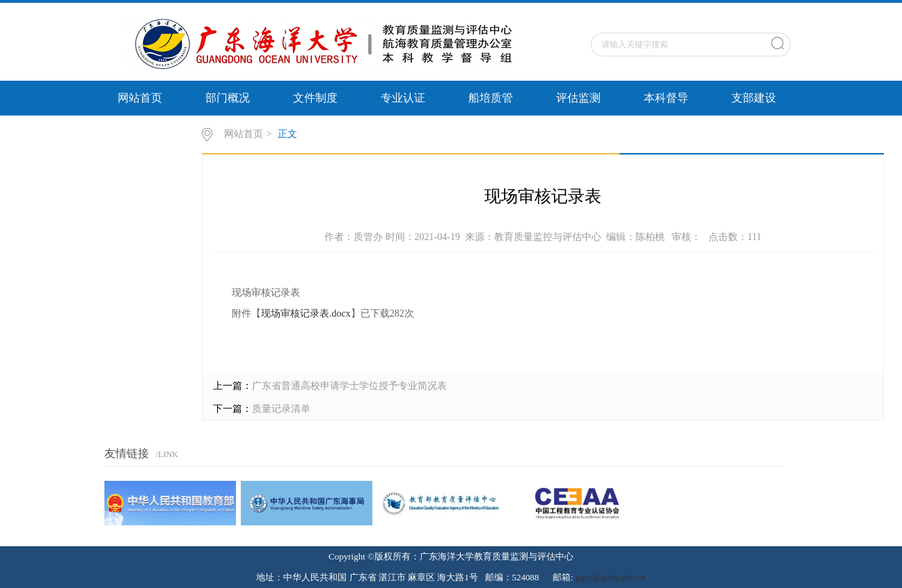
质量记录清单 (281, 409)
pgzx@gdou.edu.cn (611, 577)
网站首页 (140, 98)
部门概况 (228, 98)
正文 (287, 134)
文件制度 (315, 98)
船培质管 (491, 98)
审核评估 (140, 133)
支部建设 (754, 98)
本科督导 (666, 98)
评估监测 (578, 98)
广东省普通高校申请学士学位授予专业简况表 (349, 386)
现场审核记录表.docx (306, 313)
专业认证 (403, 98)
